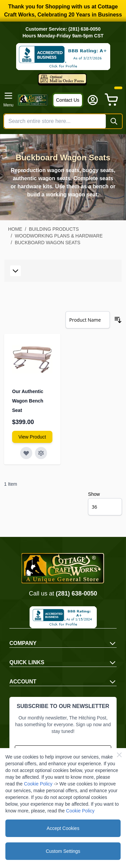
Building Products (54, 229)
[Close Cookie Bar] (119, 755)
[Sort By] (88, 320)
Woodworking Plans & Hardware (59, 236)
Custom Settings (63, 851)
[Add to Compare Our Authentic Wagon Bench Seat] (41, 453)
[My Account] (93, 100)
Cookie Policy (38, 784)
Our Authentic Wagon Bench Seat (28, 401)
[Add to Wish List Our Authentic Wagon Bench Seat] (26, 453)
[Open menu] (8, 100)
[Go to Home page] (33, 100)
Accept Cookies (63, 828)
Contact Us (68, 100)
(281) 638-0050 (76, 593)
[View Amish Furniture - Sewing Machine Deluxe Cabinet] (32, 437)
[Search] (114, 121)
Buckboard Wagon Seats (48, 243)
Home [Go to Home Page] (15, 229)
